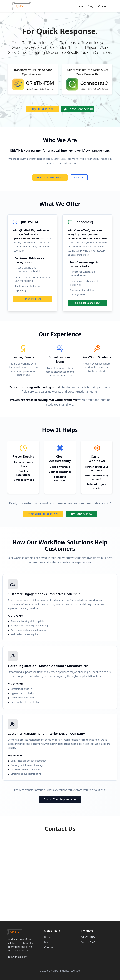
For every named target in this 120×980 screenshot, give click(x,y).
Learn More (79, 178)
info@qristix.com (17, 957)
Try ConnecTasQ (81, 514)
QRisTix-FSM (88, 937)
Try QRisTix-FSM (43, 109)
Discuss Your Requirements (60, 799)
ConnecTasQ (88, 942)
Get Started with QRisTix (50, 178)
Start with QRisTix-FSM (43, 514)
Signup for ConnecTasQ (77, 109)
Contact (103, 6)
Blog (90, 6)
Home (79, 6)
